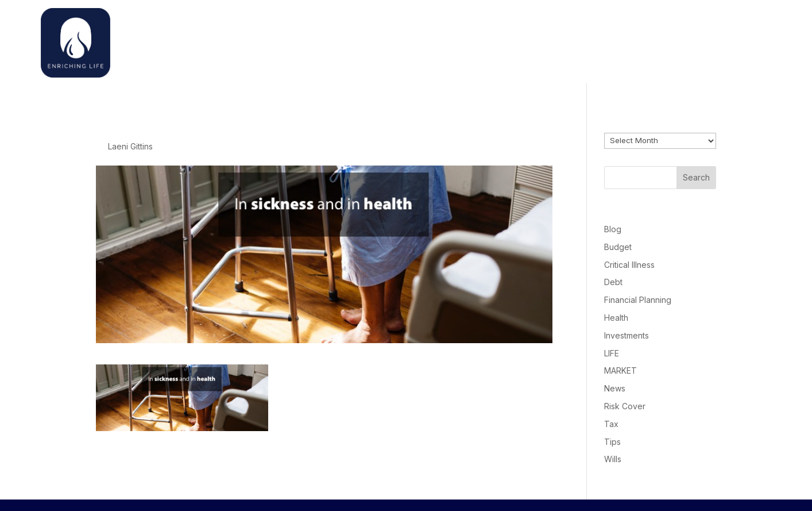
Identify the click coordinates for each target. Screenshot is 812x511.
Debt (613, 282)
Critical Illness (629, 265)
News (615, 388)
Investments (627, 335)
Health (616, 318)
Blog (613, 229)
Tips (612, 442)
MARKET (620, 370)
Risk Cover (625, 406)
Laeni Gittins (130, 146)
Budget (618, 247)
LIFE (612, 353)
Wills (613, 459)
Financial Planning (638, 300)
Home (560, 40)
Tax (611, 424)
